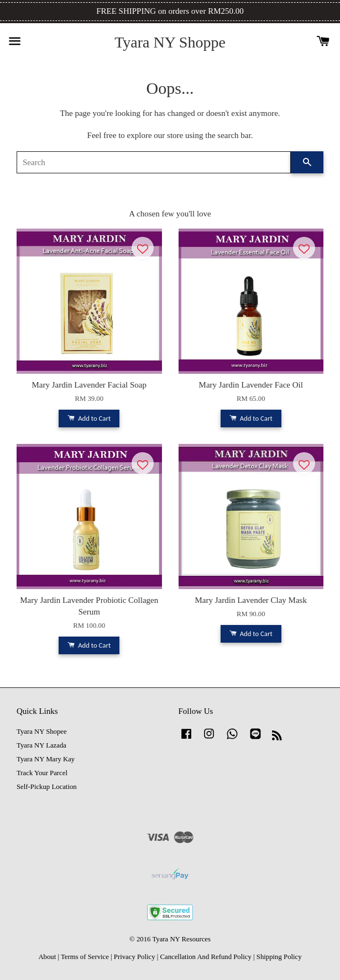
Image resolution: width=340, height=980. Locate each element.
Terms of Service (85, 957)
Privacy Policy (135, 957)
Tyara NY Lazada (41, 745)
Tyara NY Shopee (42, 732)
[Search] (154, 162)
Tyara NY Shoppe (170, 42)
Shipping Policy (279, 957)
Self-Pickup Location (47, 787)
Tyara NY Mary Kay (46, 759)
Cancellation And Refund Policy (205, 957)
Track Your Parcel (42, 773)
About (47, 957)
